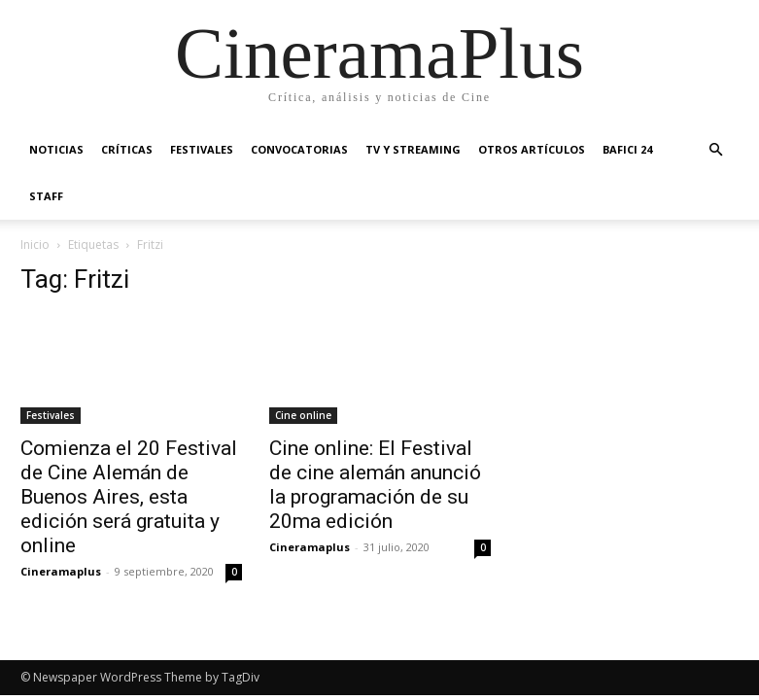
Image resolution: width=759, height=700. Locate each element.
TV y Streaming (413, 149)
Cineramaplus (61, 571)
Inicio (35, 245)
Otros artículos (532, 149)
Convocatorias (299, 149)
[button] (716, 150)
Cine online (303, 415)
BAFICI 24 (627, 149)
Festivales (202, 149)
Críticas (127, 149)
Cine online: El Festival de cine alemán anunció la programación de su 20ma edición (375, 485)
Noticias (56, 149)
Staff (46, 196)
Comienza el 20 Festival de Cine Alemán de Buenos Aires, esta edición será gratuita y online (129, 497)
